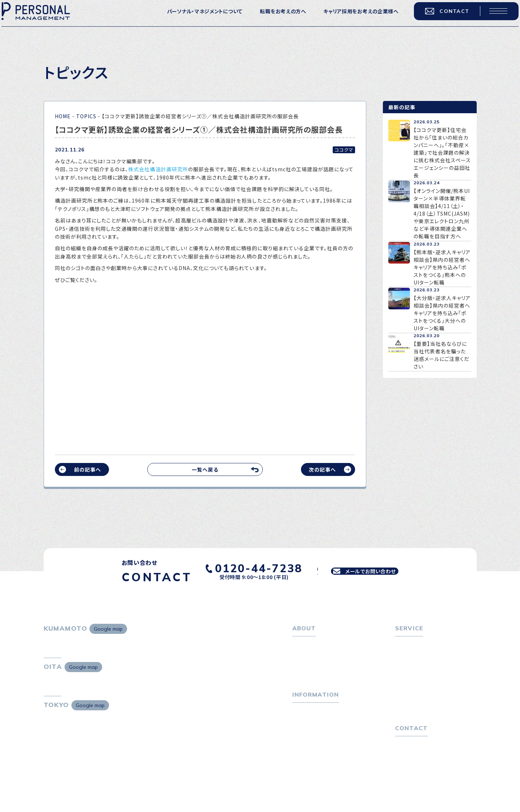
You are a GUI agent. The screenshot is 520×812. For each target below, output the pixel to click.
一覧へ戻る (205, 469)
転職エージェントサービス (430, 656)
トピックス (304, 726)
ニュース (302, 749)
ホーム (300, 645)
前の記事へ (88, 469)
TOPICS (86, 116)
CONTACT (439, 18)
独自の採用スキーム (423, 727)
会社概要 (307, 667)
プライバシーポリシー (420, 785)
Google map (108, 629)
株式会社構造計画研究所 (158, 169)
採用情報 (307, 679)
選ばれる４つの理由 (423, 704)
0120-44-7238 (246, 566)
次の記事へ (322, 469)
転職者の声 (413, 679)
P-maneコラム (310, 737)
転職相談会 (413, 667)
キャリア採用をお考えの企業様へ (353, 18)
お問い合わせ (411, 774)
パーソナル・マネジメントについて (197, 18)
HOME (63, 116)
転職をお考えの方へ (275, 18)
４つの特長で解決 (420, 716)
